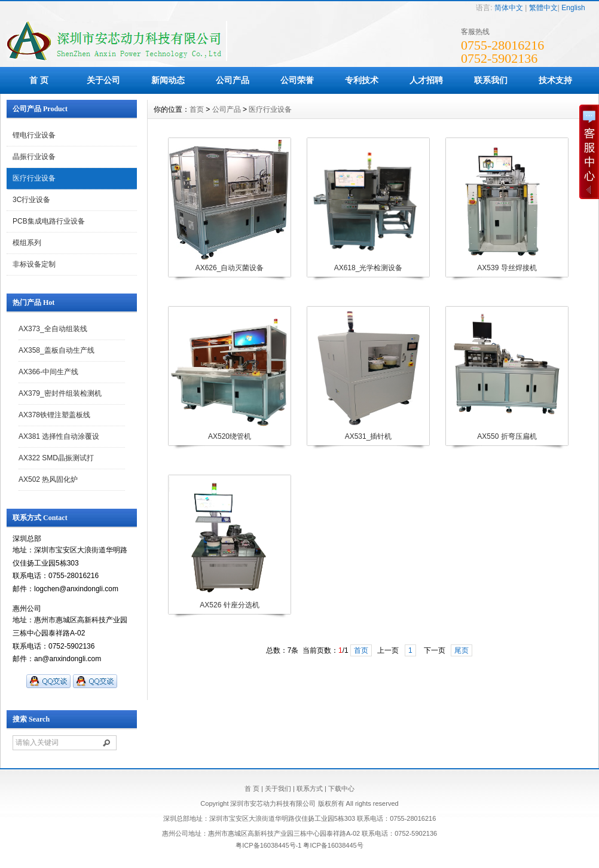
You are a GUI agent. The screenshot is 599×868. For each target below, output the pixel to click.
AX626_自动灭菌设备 (230, 268)
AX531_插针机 (369, 436)
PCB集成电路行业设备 (49, 221)
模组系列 (27, 243)
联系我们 (491, 80)
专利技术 (362, 80)
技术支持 (555, 80)
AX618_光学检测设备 (369, 268)
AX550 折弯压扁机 (507, 436)
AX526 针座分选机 (229, 605)
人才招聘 (426, 80)
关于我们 (278, 788)
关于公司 (103, 80)
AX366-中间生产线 (48, 372)
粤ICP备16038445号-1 (268, 845)
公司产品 (233, 80)
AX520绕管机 (230, 436)
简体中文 (509, 8)
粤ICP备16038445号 (333, 845)
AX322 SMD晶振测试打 (56, 458)
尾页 (462, 650)
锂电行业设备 (34, 135)
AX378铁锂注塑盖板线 (54, 415)
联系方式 (310, 788)
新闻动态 (168, 80)
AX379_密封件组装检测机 (60, 393)
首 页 (39, 80)
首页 (197, 109)
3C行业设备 (31, 200)
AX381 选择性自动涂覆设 (59, 436)
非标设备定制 (34, 264)
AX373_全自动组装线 (53, 329)
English (573, 8)
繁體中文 (543, 8)
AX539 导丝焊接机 (507, 268)
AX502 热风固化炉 (48, 479)
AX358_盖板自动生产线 (56, 350)
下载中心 (341, 788)
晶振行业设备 (34, 157)
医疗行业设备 (34, 178)
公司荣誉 (297, 80)
